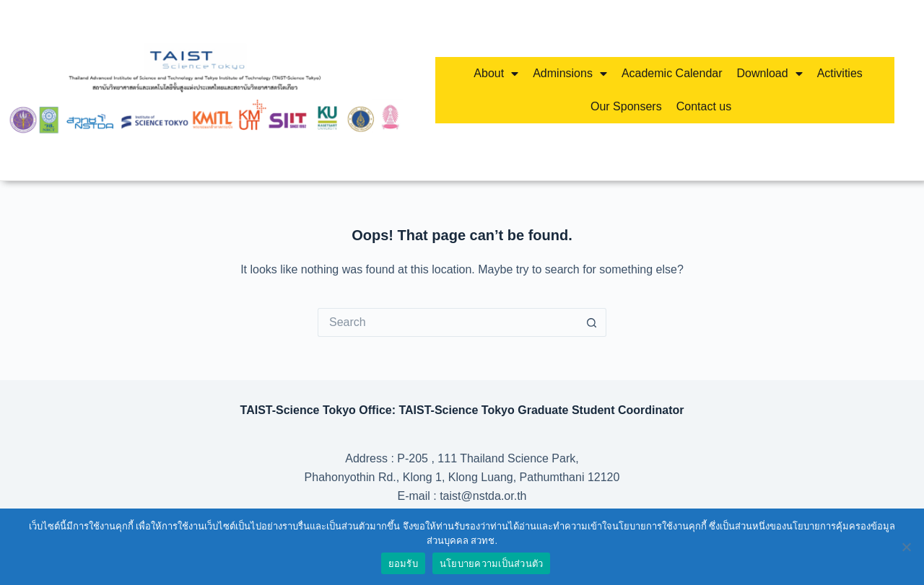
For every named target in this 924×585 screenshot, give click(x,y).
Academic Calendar (672, 73)
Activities (840, 73)
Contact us (704, 106)
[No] (906, 547)
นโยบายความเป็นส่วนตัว (492, 564)
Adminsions (570, 74)
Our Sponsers (626, 106)
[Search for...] (448, 322)
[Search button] (592, 322)
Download (770, 74)
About (496, 74)
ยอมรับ (403, 564)
